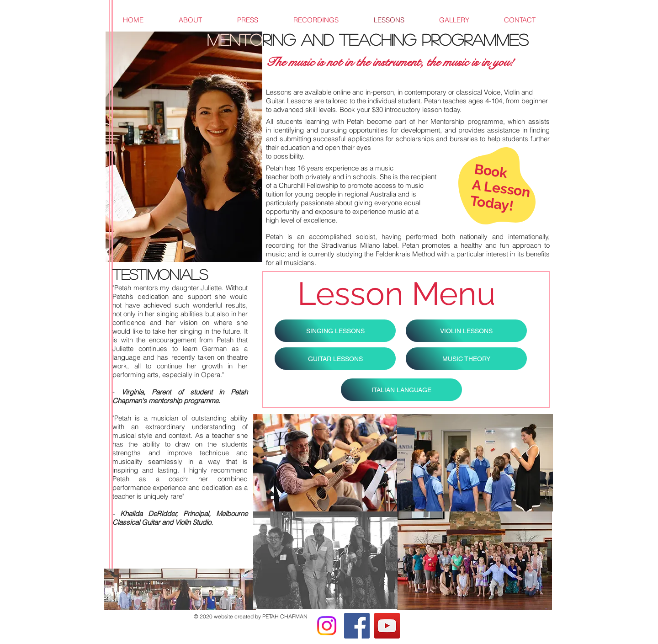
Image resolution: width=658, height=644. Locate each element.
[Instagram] (327, 626)
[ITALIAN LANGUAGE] (401, 390)
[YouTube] (387, 626)
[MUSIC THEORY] (466, 359)
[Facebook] (357, 626)
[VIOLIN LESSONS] (466, 331)
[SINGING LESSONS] (335, 331)
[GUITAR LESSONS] (335, 359)
